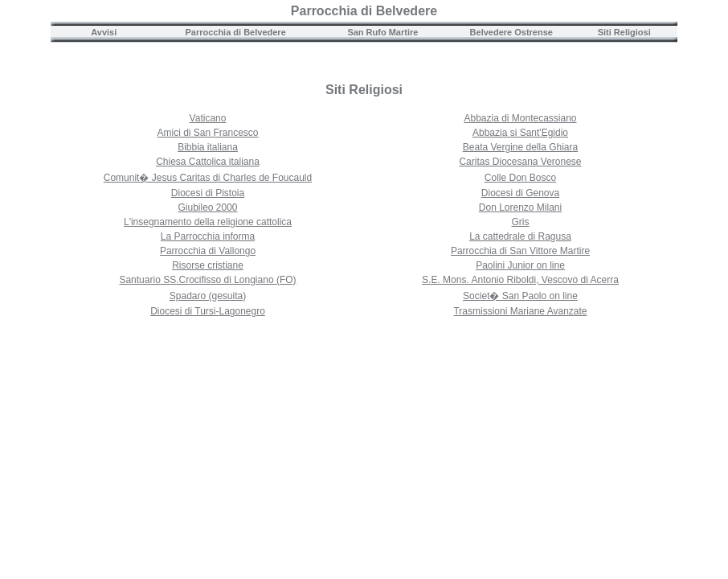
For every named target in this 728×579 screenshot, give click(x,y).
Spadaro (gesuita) (208, 296)
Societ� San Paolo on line (520, 296)
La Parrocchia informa (208, 236)
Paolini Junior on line (520, 265)
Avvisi (104, 32)
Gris (521, 222)
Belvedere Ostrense (511, 32)
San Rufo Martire (382, 32)
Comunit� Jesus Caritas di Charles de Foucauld (208, 178)
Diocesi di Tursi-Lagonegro (208, 311)
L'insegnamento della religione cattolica (208, 222)
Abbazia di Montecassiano (520, 118)
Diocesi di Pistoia (208, 193)
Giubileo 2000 (207, 207)
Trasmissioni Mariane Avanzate (520, 311)
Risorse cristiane (208, 265)
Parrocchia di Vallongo (208, 251)
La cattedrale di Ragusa (520, 236)
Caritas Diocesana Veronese (520, 162)
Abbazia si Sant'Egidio (520, 133)
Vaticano (208, 118)
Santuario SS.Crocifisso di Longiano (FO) (207, 280)
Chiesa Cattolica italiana (208, 162)
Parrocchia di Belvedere (364, 11)
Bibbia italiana (208, 147)
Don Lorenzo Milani (520, 207)
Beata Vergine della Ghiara (520, 147)
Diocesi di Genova (520, 193)
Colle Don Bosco (520, 178)
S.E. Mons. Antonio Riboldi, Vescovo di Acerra (520, 280)
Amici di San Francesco (207, 133)
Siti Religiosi (624, 32)
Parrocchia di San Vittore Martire (520, 251)
